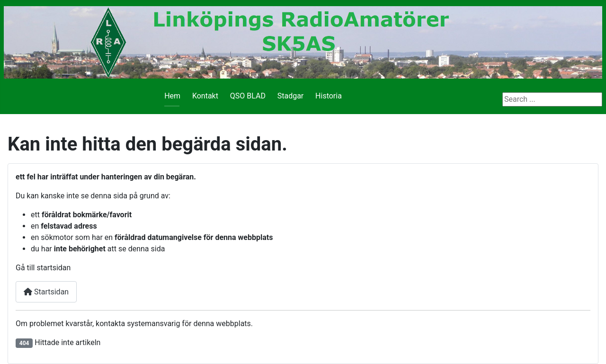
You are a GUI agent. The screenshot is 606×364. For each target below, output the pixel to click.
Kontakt (205, 96)
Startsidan (46, 292)
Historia (329, 96)
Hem (172, 96)
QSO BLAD (248, 96)
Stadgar (291, 96)
